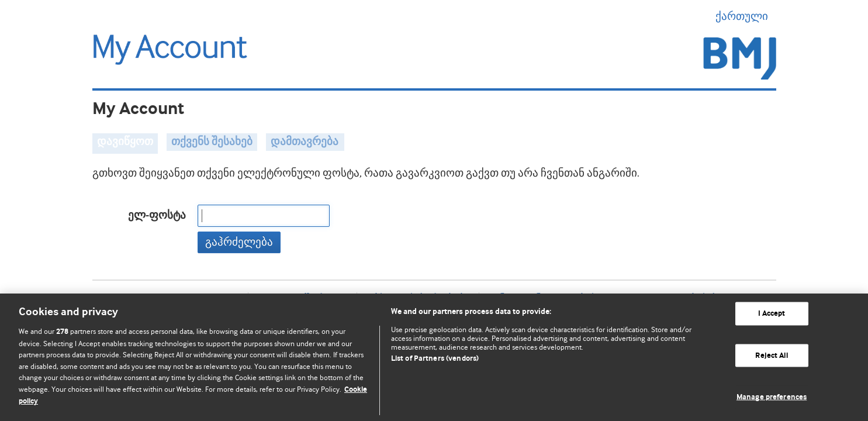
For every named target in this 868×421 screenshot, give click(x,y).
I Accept (772, 314)
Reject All (771, 355)
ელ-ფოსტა (157, 215)
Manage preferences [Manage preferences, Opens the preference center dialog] (772, 397)
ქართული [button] (746, 16)
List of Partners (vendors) (435, 359)
